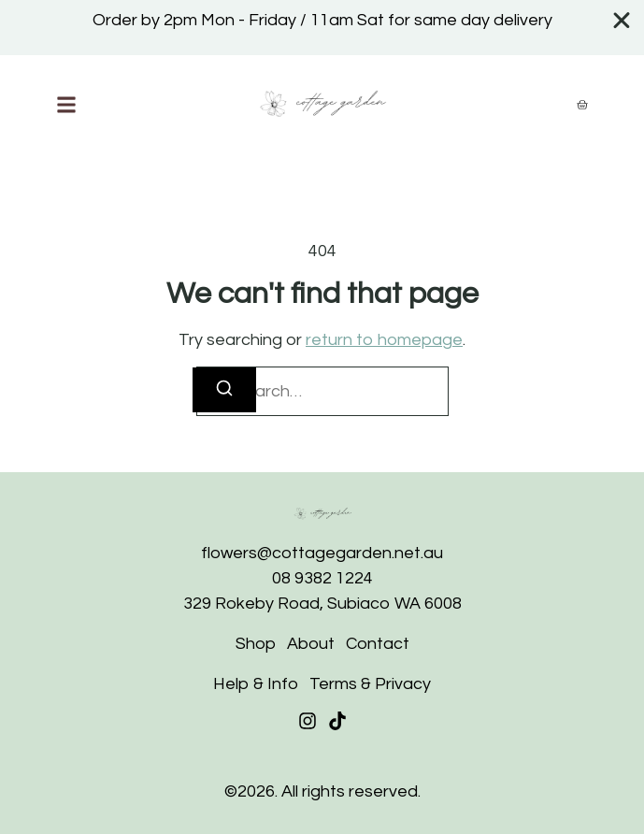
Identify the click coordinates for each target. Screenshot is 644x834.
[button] (66, 105)
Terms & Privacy (370, 684)
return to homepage (384, 340)
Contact (378, 644)
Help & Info (256, 684)
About (311, 644)
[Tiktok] (337, 721)
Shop (256, 644)
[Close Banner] (623, 21)
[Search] (224, 390)
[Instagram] (308, 721)
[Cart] (582, 105)
